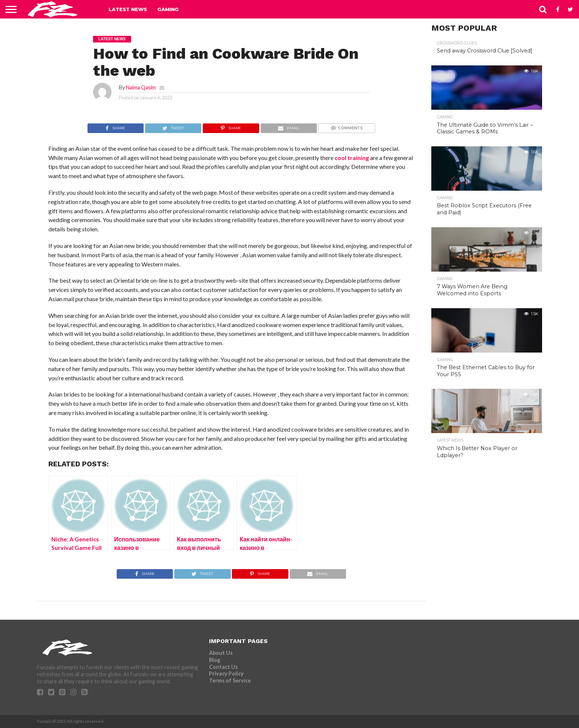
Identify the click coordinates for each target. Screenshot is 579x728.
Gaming (168, 9)
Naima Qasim (141, 87)
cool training (352, 158)
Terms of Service (230, 681)
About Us (221, 653)
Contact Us (223, 667)
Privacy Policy (226, 673)
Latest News (128, 9)
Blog (215, 660)
